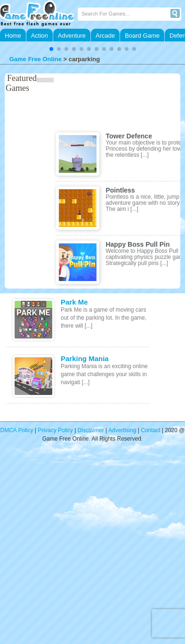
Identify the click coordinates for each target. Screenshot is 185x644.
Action (40, 36)
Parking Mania (85, 358)
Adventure (72, 36)
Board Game (142, 36)
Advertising (122, 430)
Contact (150, 430)
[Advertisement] (88, 549)
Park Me (74, 302)
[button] (51, 49)
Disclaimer (91, 430)
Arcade (105, 36)
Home (13, 36)
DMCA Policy (17, 430)
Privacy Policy (55, 430)
